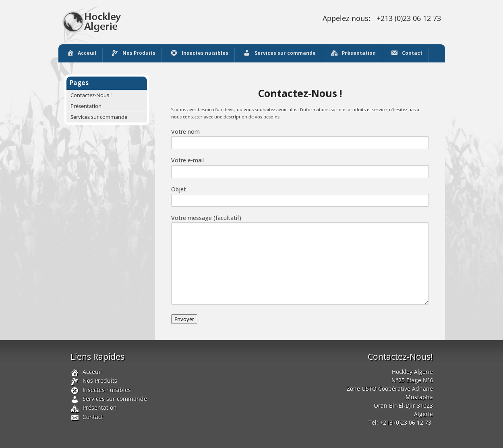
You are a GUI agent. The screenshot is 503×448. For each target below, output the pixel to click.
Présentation (353, 54)
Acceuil (82, 54)
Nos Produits (133, 54)
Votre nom (300, 138)
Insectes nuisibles (199, 54)
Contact (406, 54)
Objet (300, 196)
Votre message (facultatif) (300, 259)
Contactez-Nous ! (91, 95)
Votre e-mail (300, 167)
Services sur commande (279, 54)
